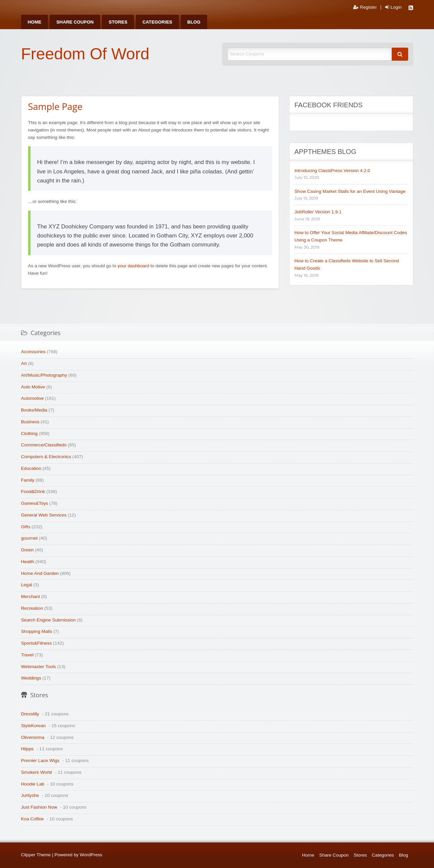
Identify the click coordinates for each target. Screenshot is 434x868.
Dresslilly (30, 714)
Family (28, 480)
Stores (118, 22)
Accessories (33, 352)
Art (24, 363)
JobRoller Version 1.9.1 (318, 212)
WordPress (91, 855)
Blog (194, 22)
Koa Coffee (33, 819)
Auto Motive (33, 387)
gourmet (29, 538)
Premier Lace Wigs (40, 761)
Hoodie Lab (33, 784)
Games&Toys (35, 503)
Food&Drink (33, 492)
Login (393, 7)
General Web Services (44, 515)
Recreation (32, 608)
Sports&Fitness (37, 643)
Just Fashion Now (39, 807)
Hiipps (27, 749)
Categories (157, 22)
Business (30, 422)
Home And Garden (40, 573)
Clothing (29, 433)
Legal (27, 585)
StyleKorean (34, 726)
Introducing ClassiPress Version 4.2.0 (332, 171)
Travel (27, 655)
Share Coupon (75, 22)
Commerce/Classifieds (44, 445)
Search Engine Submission (48, 620)
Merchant (31, 596)
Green (27, 550)
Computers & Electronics (46, 457)
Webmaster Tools (39, 667)
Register (365, 7)
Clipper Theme (36, 855)
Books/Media (34, 410)
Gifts (26, 527)
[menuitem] (35, 22)
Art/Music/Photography (44, 375)
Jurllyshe (30, 795)
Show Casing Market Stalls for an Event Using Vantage (350, 191)
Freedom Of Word (85, 54)
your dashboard (133, 266)
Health (28, 562)
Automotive (33, 398)
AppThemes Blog (326, 152)
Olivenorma (33, 737)
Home (35, 22)
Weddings (31, 678)
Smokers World (37, 772)
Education (31, 468)
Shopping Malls (37, 631)
